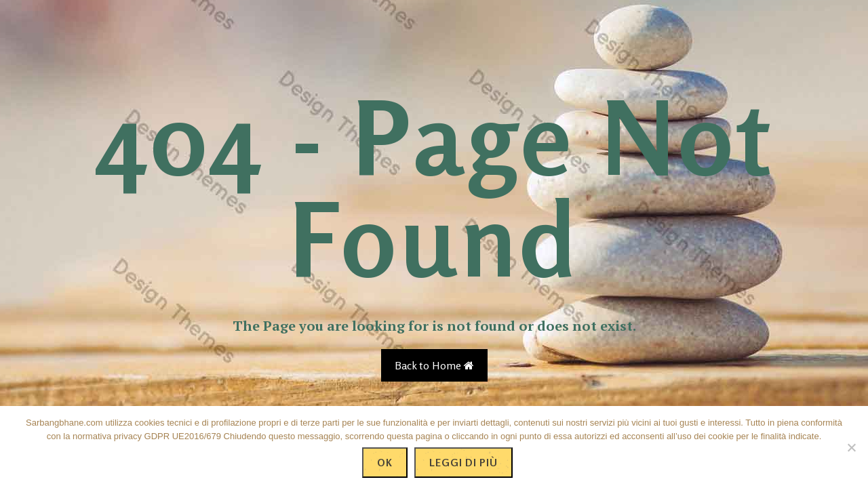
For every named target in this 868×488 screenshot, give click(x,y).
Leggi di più (463, 463)
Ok (385, 463)
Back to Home (434, 365)
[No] (851, 447)
